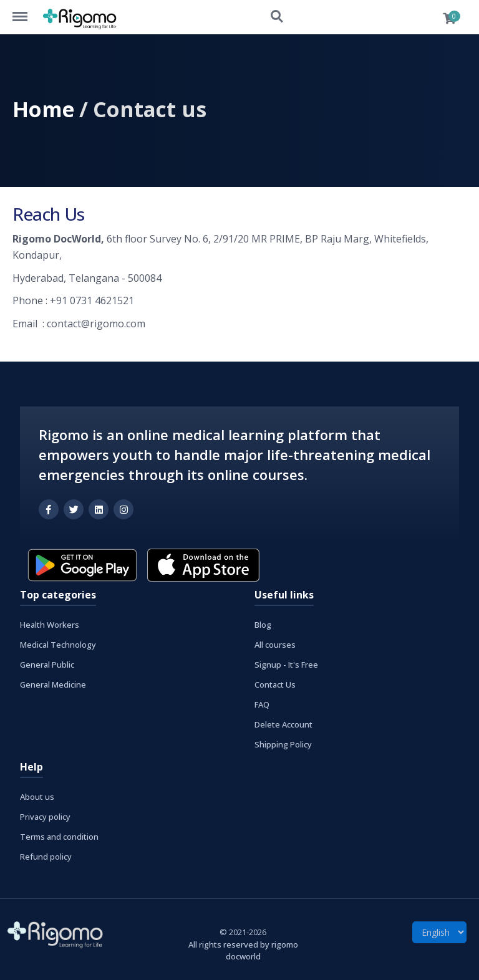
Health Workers (50, 625)
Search (278, 17)
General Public (47, 665)
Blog (263, 625)
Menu (26, 11)
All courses (275, 645)
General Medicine (53, 685)
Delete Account (283, 724)
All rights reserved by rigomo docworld (243, 951)
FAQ (262, 704)
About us (37, 797)
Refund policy (46, 857)
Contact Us (275, 685)
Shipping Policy (283, 744)
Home (44, 109)
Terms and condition (59, 837)
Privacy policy (45, 817)
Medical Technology (58, 645)
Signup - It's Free (286, 665)
